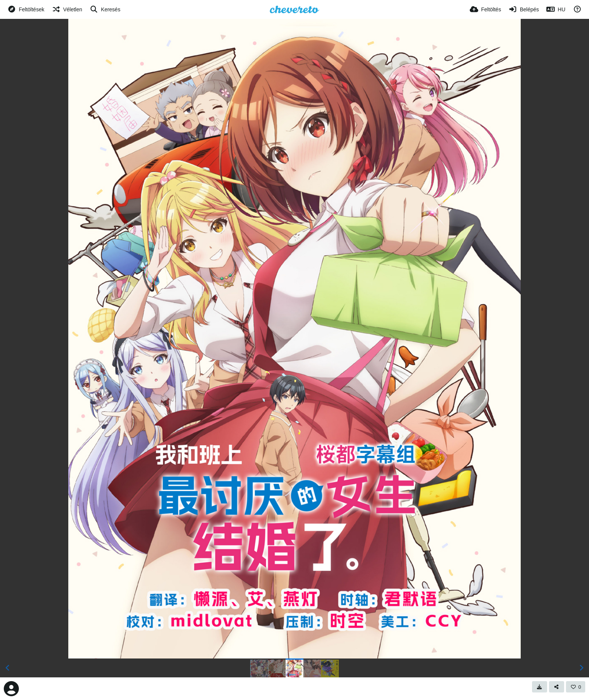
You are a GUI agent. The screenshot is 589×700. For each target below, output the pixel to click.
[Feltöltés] (485, 9)
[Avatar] (11, 689)
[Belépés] (524, 9)
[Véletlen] (67, 9)
